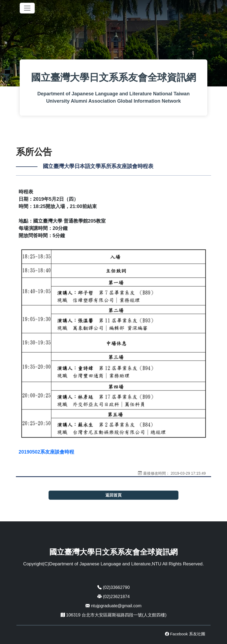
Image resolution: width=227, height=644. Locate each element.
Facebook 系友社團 (185, 634)
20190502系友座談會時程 (46, 452)
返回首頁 (113, 495)
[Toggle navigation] (27, 8)
